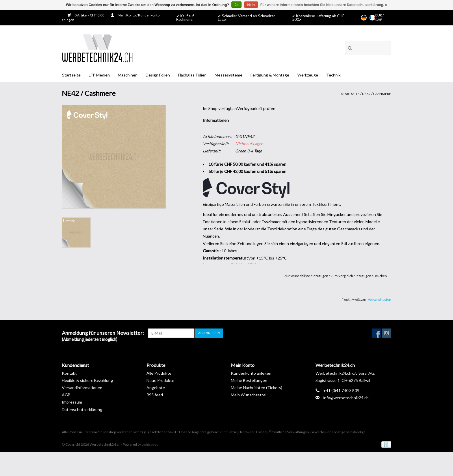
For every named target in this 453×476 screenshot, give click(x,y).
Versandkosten (379, 299)
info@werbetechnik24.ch (346, 398)
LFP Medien (99, 75)
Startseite (71, 75)
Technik (333, 75)
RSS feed (155, 395)
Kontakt (69, 373)
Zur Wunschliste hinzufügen (307, 276)
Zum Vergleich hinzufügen (351, 276)
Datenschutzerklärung (82, 409)
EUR (379, 15)
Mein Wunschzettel (249, 395)
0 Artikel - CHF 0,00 (86, 15)
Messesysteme (229, 75)
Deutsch (364, 18)
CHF (379, 20)
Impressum (72, 402)
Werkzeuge (308, 75)
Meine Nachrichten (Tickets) (257, 388)
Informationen (216, 120)
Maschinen (128, 75)
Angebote (156, 388)
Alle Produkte (159, 373)
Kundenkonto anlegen (251, 373)
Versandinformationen (82, 388)
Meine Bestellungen (249, 380)
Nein (251, 5)
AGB (66, 395)
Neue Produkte (160, 380)
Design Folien (158, 75)
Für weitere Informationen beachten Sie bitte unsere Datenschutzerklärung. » (324, 5)
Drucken (380, 276)
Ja (236, 5)
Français (372, 18)
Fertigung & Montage (270, 75)
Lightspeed (150, 444)
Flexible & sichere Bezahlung (87, 380)
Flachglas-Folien (192, 75)
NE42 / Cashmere (377, 94)
